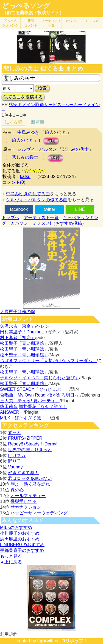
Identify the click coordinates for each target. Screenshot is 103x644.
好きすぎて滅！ (23, 473)
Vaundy (15, 467)
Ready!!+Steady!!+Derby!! (33, 444)
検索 (42, 88)
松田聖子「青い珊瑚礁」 (24, 343)
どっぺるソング (26, 6)
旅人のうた (56, 132)
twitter (50, 209)
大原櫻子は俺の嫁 (18, 312)
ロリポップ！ (74, 641)
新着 (31, 23)
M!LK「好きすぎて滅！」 (25, 418)
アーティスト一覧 (41, 218)
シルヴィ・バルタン (37, 149)
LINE (80, 209)
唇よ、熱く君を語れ (30, 484)
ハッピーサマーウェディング (39, 513)
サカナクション (26, 507)
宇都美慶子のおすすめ (22, 550)
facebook (19, 209)
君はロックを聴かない (30, 478)
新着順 (38, 122)
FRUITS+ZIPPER (25, 438)
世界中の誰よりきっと (30, 450)
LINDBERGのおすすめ (22, 545)
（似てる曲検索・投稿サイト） (33, 13)
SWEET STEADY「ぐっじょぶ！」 (35, 389)
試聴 (51, 141)
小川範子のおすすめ (20, 533)
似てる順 (13, 122)
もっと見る (11, 556)
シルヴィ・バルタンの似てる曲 (37, 200)
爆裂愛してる (24, 501)
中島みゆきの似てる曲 (28, 194)
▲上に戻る (11, 562)
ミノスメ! (92, 21)
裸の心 (17, 490)
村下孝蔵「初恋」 (18, 338)
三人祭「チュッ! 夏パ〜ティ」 (30, 401)
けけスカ (17, 455)
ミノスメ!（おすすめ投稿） (59, 223)
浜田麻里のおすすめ (20, 539)
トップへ (10, 218)
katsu (25, 177)
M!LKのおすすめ (16, 527)
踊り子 (15, 461)
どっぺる (10, 23)
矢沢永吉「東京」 (18, 326)
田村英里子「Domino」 (23, 332)
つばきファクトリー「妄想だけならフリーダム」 (48, 361)
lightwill (45, 641)
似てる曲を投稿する (23, 97)
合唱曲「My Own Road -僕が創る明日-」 (40, 395)
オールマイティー (28, 496)
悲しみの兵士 (76, 149)
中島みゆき (28, 132)
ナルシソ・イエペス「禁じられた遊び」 (40, 378)
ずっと (15, 432)
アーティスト (51, 23)
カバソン (72, 21)
